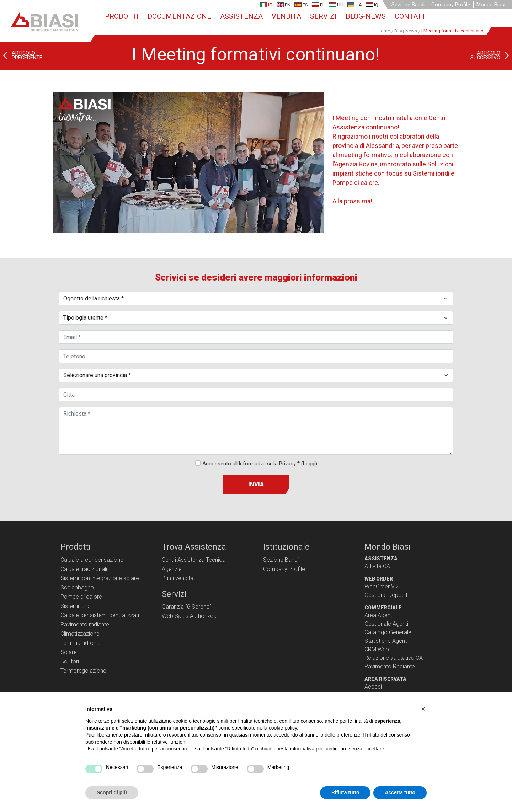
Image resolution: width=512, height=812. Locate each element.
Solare (69, 652)
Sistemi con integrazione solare (100, 578)
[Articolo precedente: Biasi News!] (21, 55)
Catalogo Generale (388, 632)
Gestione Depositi (386, 595)
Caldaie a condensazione (92, 560)
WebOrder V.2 (382, 586)
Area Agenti (379, 615)
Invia (256, 484)
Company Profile (451, 5)
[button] (423, 709)
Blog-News (366, 16)
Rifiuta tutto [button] (345, 792)
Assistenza (241, 16)
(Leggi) (309, 464)
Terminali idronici (81, 643)
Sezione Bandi (408, 5)
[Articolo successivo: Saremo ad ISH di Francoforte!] (491, 55)
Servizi (323, 16)
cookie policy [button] (283, 728)
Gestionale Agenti (386, 624)
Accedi (373, 687)
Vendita (286, 16)
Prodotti (122, 16)
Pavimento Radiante (390, 666)
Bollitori (70, 661)
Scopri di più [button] (112, 792)
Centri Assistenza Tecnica (194, 560)
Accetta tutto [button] (400, 792)
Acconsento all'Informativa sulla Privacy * (260, 464)
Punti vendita (178, 578)
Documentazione (179, 16)
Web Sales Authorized (189, 616)
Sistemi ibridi (76, 606)
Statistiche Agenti (386, 641)
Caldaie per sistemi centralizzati (100, 615)
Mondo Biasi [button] (491, 5)
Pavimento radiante (85, 624)
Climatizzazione (80, 634)
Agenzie (172, 569)
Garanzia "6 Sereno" (186, 607)
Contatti (411, 16)
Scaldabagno (77, 587)
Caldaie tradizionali (84, 569)
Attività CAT (379, 566)
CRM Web (377, 649)
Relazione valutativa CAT (395, 658)
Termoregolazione (83, 671)
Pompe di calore (81, 597)
